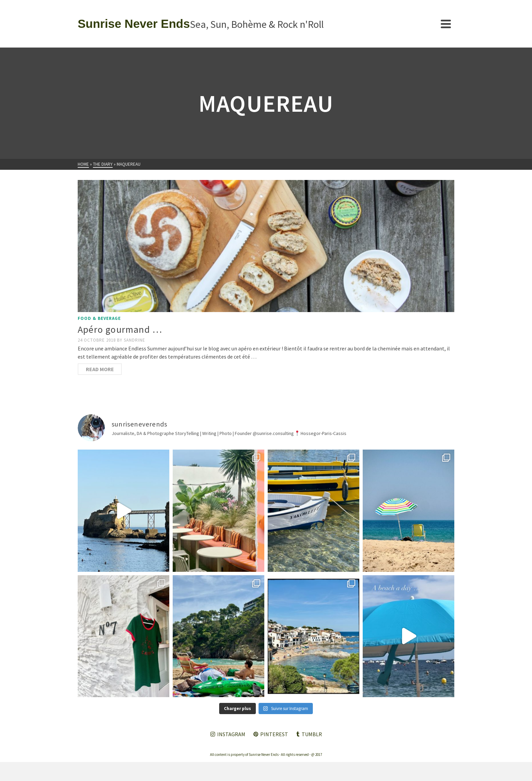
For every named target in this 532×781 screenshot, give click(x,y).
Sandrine (135, 340)
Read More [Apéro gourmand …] (100, 369)
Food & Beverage (99, 318)
